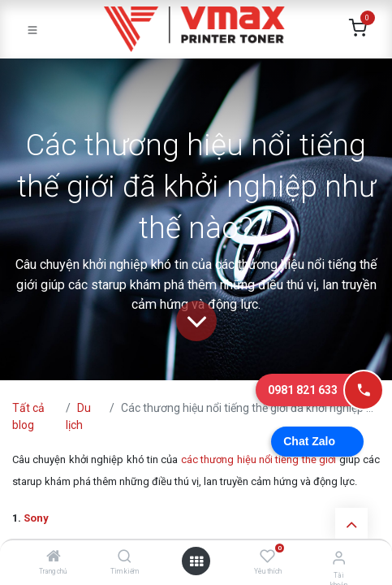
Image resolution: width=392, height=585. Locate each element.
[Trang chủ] (54, 557)
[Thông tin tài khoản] (339, 558)
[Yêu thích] (267, 557)
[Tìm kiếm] (125, 557)
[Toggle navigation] (32, 29)
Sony (36, 518)
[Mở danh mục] (196, 561)
